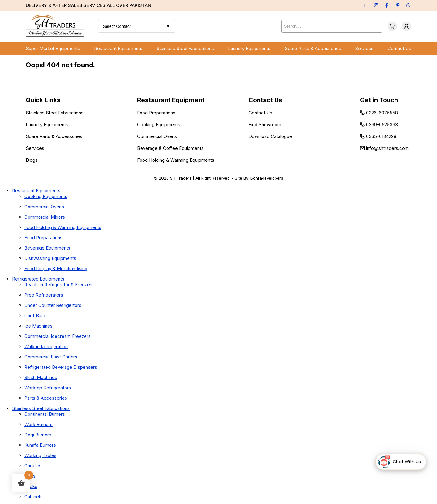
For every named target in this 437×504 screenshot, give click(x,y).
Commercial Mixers (45, 217)
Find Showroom (265, 124)
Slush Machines (41, 377)
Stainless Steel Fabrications (185, 48)
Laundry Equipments (249, 48)
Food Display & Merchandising (56, 269)
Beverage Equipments (47, 248)
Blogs (32, 160)
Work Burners (38, 424)
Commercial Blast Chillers (51, 357)
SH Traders (181, 178)
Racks (31, 486)
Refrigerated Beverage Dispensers (61, 367)
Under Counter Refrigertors (53, 305)
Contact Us (399, 48)
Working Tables (40, 455)
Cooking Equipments (159, 124)
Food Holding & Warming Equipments (176, 160)
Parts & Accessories (46, 398)
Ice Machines (38, 326)
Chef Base (35, 316)
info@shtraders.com (387, 148)
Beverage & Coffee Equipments (170, 148)
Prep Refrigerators (44, 295)
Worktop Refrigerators (48, 388)
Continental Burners (45, 414)
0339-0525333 (382, 124)
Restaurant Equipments (118, 48)
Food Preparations (156, 113)
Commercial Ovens (157, 136)
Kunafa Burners (40, 445)
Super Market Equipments (53, 48)
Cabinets (34, 497)
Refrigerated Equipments (38, 279)
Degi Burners (38, 435)
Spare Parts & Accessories (313, 48)
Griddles (33, 466)
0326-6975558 (382, 113)
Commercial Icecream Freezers (58, 336)
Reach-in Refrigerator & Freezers (59, 285)
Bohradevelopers (267, 178)
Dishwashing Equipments (50, 258)
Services (364, 48)
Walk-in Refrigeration (46, 346)
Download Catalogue (270, 136)
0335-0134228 (381, 136)
